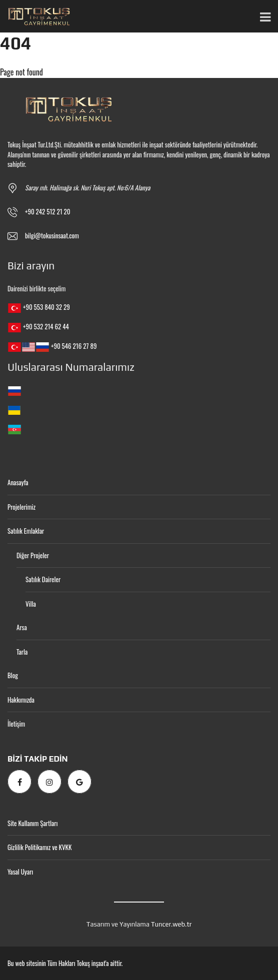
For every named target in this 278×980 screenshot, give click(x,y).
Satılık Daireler (43, 579)
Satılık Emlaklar (26, 531)
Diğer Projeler (33, 555)
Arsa (22, 627)
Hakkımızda (21, 700)
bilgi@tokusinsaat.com (52, 235)
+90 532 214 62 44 (46, 326)
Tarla (22, 652)
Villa (31, 604)
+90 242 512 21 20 (48, 211)
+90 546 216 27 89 (74, 346)
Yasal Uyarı (20, 872)
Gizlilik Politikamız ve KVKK (39, 847)
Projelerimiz (21, 507)
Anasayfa (18, 482)
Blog (13, 675)
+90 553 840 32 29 (46, 307)
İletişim (16, 724)
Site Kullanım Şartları (32, 823)
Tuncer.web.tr (171, 924)
